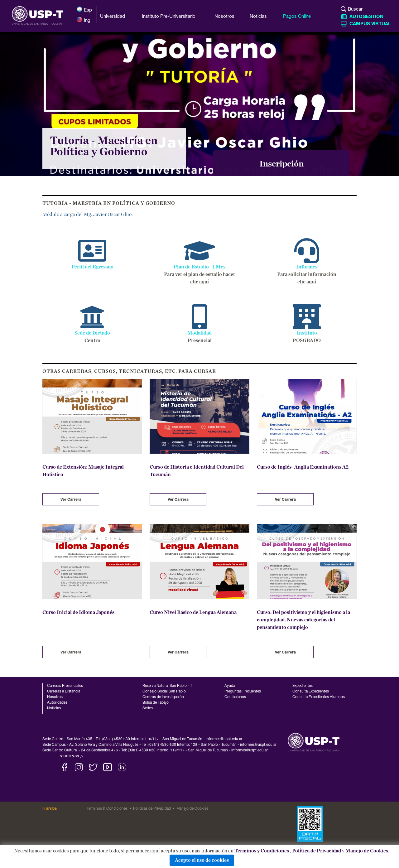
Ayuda (230, 686)
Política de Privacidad (317, 851)
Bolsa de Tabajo (156, 703)
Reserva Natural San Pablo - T (167, 686)
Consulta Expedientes (311, 692)
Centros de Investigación (163, 697)
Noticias (54, 708)
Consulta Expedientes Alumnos (319, 697)
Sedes (148, 708)
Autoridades (57, 703)
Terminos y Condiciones (262, 851)
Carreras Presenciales (65, 686)
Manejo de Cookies (367, 851)
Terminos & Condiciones (107, 809)
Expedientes (303, 686)
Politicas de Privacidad (152, 809)
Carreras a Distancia (64, 692)
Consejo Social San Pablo (164, 692)
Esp (84, 10)
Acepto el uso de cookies (202, 860)
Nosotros (55, 697)
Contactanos (235, 697)
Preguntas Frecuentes (243, 692)
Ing (83, 20)
